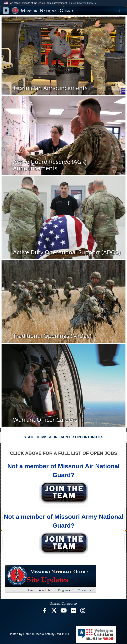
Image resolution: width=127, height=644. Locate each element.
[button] (83, 3)
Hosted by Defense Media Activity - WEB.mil (39, 634)
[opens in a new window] (44, 611)
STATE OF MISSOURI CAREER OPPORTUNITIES (63, 437)
